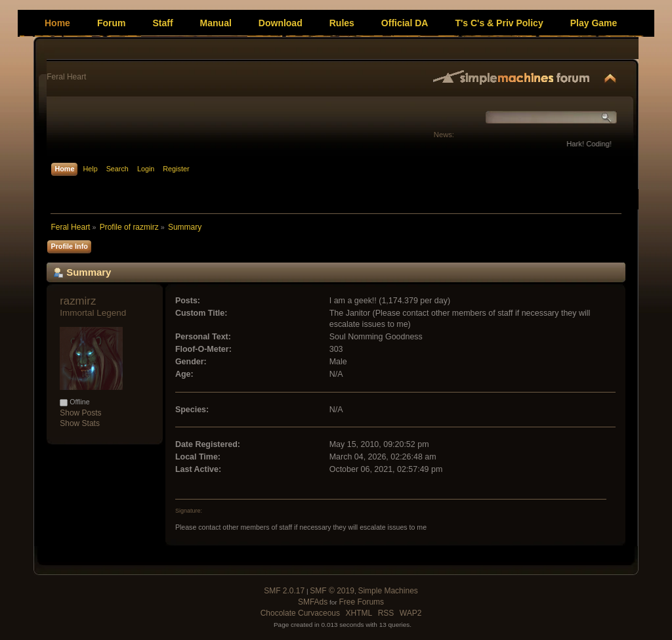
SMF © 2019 (332, 591)
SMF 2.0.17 (284, 591)
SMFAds (313, 602)
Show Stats (80, 423)
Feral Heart (66, 77)
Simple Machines (388, 591)
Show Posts (80, 413)
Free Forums (361, 602)
